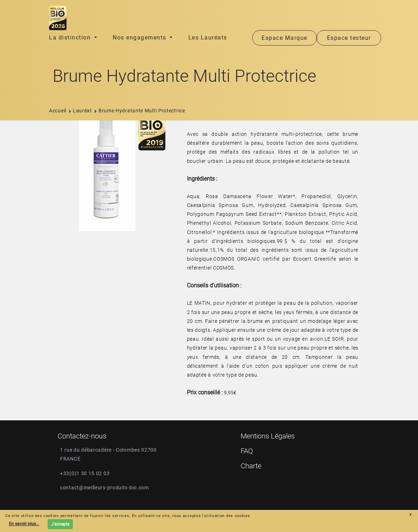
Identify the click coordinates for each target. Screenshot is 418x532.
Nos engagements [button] (140, 38)
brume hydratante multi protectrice (139, 111)
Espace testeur (349, 38)
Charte (251, 466)
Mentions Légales (268, 436)
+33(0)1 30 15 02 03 (85, 473)
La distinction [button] (71, 38)
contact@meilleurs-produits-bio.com (104, 488)
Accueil (58, 111)
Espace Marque (285, 38)
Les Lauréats (208, 38)
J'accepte (60, 524)
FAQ (247, 451)
